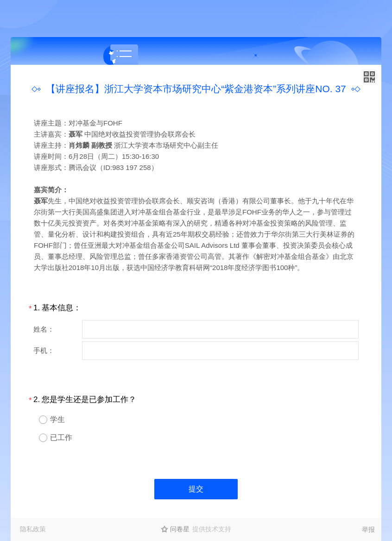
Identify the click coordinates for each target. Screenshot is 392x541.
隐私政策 (33, 529)
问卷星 (180, 529)
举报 (368, 529)
